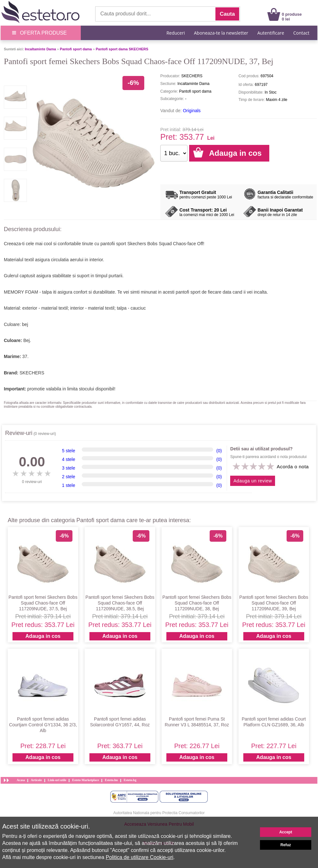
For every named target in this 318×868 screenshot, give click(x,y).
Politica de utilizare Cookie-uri (140, 857)
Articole (36, 780)
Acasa (21, 780)
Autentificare (271, 33)
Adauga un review (253, 481)
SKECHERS (32, 373)
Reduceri (176, 33)
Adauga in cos (43, 636)
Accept (286, 832)
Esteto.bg (130, 780)
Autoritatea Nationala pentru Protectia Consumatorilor (159, 813)
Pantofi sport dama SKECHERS (122, 49)
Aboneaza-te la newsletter (221, 33)
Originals (192, 111)
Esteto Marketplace (86, 780)
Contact (301, 33)
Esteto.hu (111, 780)
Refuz (286, 845)
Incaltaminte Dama (40, 49)
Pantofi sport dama (76, 49)
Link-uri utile (57, 780)
